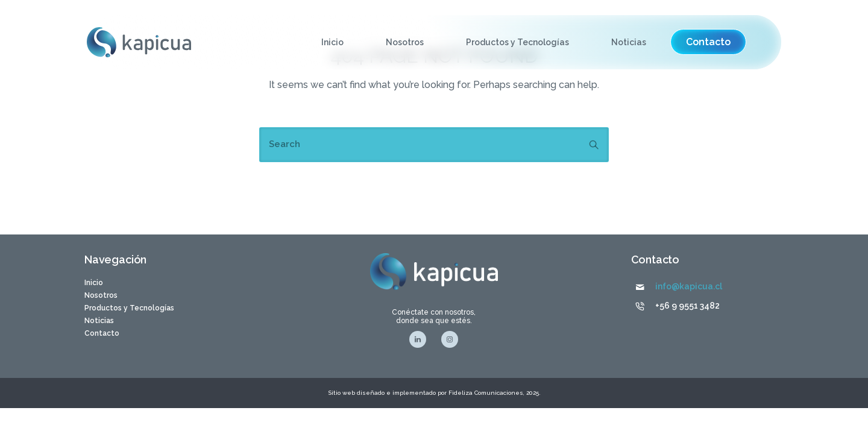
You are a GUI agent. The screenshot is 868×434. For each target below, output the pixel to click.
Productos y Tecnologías (517, 42)
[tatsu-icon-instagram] (450, 339)
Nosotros (405, 42)
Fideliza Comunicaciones (485, 393)
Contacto (102, 333)
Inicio (332, 42)
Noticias (629, 42)
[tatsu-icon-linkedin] (421, 339)
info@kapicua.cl (689, 286)
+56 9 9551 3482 (687, 306)
